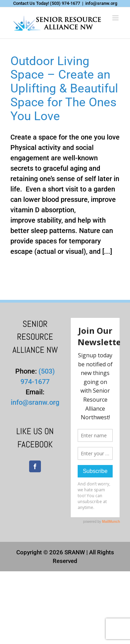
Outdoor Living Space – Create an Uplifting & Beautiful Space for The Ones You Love (64, 89)
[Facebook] (35, 466)
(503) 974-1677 (65, 3)
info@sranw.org (101, 3)
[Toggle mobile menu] (116, 18)
